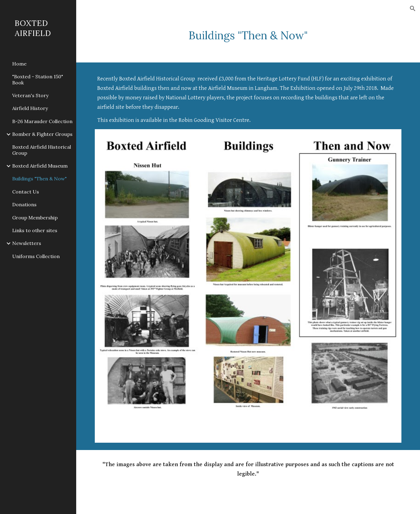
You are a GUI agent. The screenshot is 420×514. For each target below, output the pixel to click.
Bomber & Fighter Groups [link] (42, 134)
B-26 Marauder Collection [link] (42, 121)
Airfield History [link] (30, 108)
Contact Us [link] (26, 192)
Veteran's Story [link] (30, 95)
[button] (413, 9)
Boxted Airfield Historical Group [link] (42, 150)
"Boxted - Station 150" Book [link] (38, 79)
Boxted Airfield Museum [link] (40, 166)
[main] (248, 35)
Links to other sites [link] (35, 230)
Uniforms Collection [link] (36, 256)
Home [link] (19, 64)
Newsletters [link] (27, 243)
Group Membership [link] (35, 218)
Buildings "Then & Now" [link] (39, 179)
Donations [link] (24, 204)
